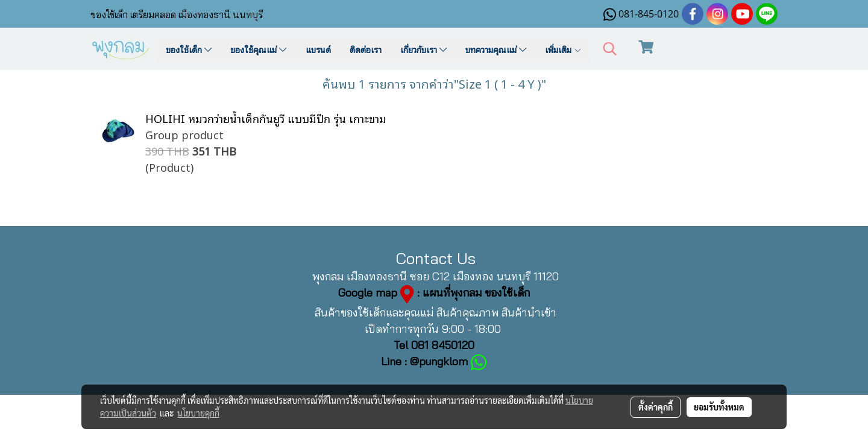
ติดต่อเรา (366, 49)
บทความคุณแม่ (496, 49)
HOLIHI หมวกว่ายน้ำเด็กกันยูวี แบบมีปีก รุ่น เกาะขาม (266, 118)
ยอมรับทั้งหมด (719, 407)
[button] (610, 49)
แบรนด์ (318, 49)
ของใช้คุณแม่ (258, 49)
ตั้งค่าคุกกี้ (656, 407)
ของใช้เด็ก (189, 49)
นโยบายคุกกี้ (198, 413)
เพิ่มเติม (563, 49)
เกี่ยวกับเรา (423, 49)
